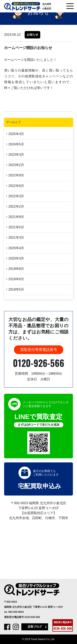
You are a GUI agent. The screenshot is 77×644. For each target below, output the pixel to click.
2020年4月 (16, 248)
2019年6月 (16, 279)
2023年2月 (16, 165)
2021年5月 (16, 227)
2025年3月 (16, 134)
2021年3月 (16, 238)
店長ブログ (35, 627)
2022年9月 (16, 175)
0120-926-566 (39, 363)
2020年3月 (16, 258)
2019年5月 (16, 289)
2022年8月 (16, 186)
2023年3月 (16, 155)
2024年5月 (16, 144)
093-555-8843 (16, 612)
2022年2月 (16, 206)
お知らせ (32, 35)
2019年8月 (16, 269)
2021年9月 (16, 217)
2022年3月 (16, 196)
